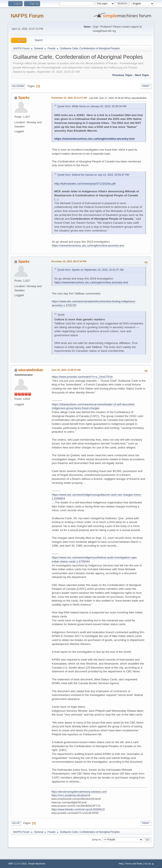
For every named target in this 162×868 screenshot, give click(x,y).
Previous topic (122, 75)
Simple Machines (37, 864)
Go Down (18, 86)
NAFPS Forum (27, 16)
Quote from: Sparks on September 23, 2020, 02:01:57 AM (90, 270)
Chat (95, 27)
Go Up (16, 823)
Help (121, 864)
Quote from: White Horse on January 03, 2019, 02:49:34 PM (92, 106)
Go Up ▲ (149, 864)
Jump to (96, 840)
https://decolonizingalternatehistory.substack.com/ (79, 792)
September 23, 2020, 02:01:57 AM (69, 98)
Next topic (142, 75)
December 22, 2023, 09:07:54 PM (69, 261)
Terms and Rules (134, 864)
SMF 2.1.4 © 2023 (17, 864)
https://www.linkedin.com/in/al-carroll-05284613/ (78, 809)
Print (146, 86)
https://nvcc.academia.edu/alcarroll (71, 795)
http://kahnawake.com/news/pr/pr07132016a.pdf (85, 184)
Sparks (24, 98)
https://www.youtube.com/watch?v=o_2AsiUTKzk (82, 377)
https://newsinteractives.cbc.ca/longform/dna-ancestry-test (94, 139)
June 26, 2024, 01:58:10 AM (66, 370)
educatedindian (31, 370)
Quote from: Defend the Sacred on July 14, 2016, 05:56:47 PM (93, 175)
